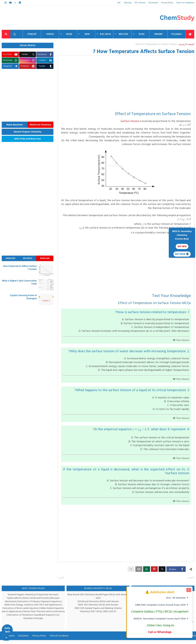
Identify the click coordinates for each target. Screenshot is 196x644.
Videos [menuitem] (50, 34)
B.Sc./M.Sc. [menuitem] (105, 34)
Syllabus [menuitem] (177, 34)
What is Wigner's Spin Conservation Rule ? (19, 282)
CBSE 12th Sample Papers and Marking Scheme (98, 612)
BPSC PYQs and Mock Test (28, 139)
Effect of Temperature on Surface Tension (157, 44)
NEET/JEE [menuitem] (123, 34)
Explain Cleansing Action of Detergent (23, 297)
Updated (10, 258)
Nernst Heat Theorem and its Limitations (44, 615)
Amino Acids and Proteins (36, 602)
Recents (28, 258)
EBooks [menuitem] (158, 34)
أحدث (190, 582)
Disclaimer (154, 3)
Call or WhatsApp (159, 632)
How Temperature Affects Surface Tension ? (20, 268)
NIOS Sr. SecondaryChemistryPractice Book (182, 243)
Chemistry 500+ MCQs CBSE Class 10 (98, 615)
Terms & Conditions (186, 3)
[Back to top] (6, 638)
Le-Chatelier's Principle (42, 620)
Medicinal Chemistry (40, 125)
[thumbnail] (46, 270)
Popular (45, 258)
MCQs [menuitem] (69, 34)
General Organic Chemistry (28, 132)
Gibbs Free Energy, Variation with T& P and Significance (33, 609)
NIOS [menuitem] (87, 34)
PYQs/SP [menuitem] (32, 34)
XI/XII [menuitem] (142, 34)
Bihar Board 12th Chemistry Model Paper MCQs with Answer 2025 (98, 600)
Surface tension (129, 121)
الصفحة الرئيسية (187, 44)
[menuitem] (190, 34)
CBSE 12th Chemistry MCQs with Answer (98, 609)
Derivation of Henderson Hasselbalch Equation (31, 619)
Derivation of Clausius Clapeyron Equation (40, 605)
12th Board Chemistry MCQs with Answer (98, 605)
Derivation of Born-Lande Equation (21, 612)
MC (120, 3)
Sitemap (129, 3)
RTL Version (141, 3)
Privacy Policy (168, 3)
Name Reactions (15, 125)
